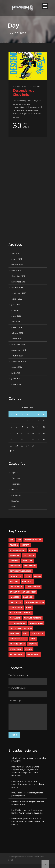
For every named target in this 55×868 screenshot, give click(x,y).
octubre (17, 287)
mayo (16, 316)
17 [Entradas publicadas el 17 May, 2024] (33, 433)
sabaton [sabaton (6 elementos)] (33, 644)
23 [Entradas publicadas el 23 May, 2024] (27, 439)
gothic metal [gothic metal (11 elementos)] (16, 587)
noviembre (19, 282)
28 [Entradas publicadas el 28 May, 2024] (17, 446)
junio (16, 310)
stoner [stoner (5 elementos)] (29, 649)
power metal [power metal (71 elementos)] (38, 633)
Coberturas (16, 478)
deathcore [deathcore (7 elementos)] (15, 566)
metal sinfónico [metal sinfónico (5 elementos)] (18, 623)
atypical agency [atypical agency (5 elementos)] (18, 550)
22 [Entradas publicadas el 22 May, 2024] (22, 439)
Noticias (15, 490)
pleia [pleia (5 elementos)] (25, 633)
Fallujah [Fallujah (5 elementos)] (14, 581)
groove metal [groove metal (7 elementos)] (33, 587)
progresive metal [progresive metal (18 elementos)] (18, 639)
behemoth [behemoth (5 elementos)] (15, 555)
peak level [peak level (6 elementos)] (15, 633)
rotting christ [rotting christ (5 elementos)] (17, 644)
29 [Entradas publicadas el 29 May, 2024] (22, 446)
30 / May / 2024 (20, 86)
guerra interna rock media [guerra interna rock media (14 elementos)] (23, 592)
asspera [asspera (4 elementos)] (25, 545)
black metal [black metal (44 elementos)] (29, 555)
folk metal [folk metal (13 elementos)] (27, 581)
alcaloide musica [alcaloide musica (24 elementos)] (33, 540)
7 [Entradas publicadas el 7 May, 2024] (17, 427)
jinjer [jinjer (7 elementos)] (29, 607)
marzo (17, 259)
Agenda (15, 472)
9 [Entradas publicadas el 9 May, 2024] (27, 427)
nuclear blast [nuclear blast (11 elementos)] (36, 623)
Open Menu (45, 6)
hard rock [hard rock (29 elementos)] (28, 597)
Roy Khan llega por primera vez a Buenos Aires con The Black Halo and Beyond (28, 826)
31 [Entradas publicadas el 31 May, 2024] (33, 446)
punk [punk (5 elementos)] (33, 639)
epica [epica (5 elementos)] (28, 576)
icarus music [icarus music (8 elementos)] (16, 607)
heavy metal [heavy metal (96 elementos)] (16, 602)
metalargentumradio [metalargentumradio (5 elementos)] (21, 613)
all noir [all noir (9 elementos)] (14, 545)
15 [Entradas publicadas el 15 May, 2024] (22, 433)
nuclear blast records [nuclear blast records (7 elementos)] (21, 628)
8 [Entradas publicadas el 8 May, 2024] (22, 427)
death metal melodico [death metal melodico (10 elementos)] (21, 571)
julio (16, 305)
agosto (17, 299)
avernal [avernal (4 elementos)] (33, 550)
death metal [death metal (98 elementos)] (30, 566)
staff (13, 507)
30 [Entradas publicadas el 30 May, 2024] (27, 446)
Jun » (12, 451)
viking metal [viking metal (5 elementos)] (33, 654)
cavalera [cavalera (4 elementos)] (14, 561)
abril (16, 253)
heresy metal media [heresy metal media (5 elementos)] (35, 602)
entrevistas (16, 484)
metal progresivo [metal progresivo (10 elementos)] (33, 618)
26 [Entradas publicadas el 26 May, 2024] (44, 439)
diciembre (18, 276)
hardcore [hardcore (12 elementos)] (15, 597)
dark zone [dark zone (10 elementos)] (27, 561)
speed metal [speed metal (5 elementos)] (16, 649)
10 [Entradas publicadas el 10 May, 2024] (33, 427)
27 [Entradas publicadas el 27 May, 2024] (11, 446)
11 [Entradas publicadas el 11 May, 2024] (38, 427)
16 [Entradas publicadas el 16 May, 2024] (27, 433)
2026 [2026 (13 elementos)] (19, 540)
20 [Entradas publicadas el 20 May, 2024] (11, 439)
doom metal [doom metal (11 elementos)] (16, 576)
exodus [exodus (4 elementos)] (38, 576)
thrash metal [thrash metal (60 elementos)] (17, 654)
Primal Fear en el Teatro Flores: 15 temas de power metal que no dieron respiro (28, 788)
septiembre (19, 293)
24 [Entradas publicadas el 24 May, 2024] (33, 439)
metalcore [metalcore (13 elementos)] (15, 618)
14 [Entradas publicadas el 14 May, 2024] (17, 433)
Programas (16, 495)
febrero (17, 265)
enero (16, 270)
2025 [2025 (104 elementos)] (12, 540)
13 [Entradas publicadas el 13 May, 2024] (11, 433)
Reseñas (15, 501)
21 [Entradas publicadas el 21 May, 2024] (17, 439)
